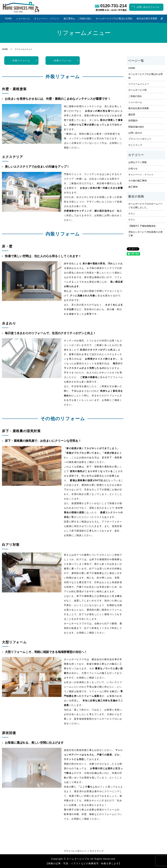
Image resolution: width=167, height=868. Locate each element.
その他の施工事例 (137, 181)
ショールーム (23, 18)
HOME (9, 18)
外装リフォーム (21, 61)
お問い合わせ (135, 133)
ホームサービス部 (137, 90)
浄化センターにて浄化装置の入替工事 (145, 234)
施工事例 (68, 18)
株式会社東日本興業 (147, 18)
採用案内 (133, 121)
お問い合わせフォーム (148, 7)
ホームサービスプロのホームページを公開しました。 (145, 206)
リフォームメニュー (139, 84)
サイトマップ (135, 145)
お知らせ (133, 168)
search (161, 19)
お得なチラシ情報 (137, 162)
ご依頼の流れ (85, 18)
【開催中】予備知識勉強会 (142, 226)
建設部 (132, 114)
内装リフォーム (63, 61)
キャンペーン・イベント (47, 18)
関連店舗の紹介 (136, 127)
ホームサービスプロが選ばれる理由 (114, 18)
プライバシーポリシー (140, 139)
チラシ (132, 214)
